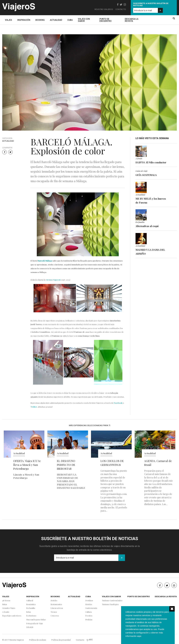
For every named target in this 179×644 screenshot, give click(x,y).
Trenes (54, 612)
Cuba (70, 20)
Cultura (89, 612)
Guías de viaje (142, 171)
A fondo (139, 158)
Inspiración (24, 20)
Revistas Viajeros (104, 9)
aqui (139, 636)
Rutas (5, 604)
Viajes (8, 20)
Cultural (30, 601)
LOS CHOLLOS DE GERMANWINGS (112, 463)
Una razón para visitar (36, 620)
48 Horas (6, 601)
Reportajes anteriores (12, 616)
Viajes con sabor (84, 20)
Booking (40, 20)
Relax (29, 612)
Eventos (89, 616)
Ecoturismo (31, 616)
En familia (140, 222)
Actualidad (56, 20)
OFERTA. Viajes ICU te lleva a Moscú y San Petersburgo (27, 465)
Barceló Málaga (45, 261)
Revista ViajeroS (53, 280)
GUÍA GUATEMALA (146, 175)
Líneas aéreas (57, 608)
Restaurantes (56, 604)
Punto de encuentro (106, 20)
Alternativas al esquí (147, 226)
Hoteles (54, 601)
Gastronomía (91, 608)
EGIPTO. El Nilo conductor (151, 162)
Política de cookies (38, 640)
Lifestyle (30, 627)
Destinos (89, 601)
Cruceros (55, 616)
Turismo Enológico (110, 604)
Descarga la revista (132, 20)
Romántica (31, 604)
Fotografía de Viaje (35, 624)
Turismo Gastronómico (112, 601)
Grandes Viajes (9, 608)
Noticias (89, 620)
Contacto (121, 9)
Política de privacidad (61, 640)
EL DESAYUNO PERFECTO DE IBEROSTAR (66, 465)
